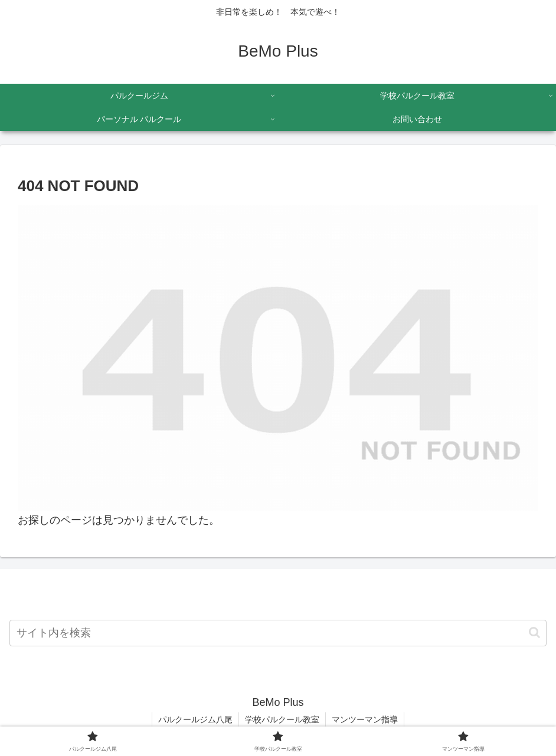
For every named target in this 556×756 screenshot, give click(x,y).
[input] (278, 633)
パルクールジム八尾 (195, 719)
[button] (534, 632)
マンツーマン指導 (365, 719)
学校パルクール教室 (282, 719)
